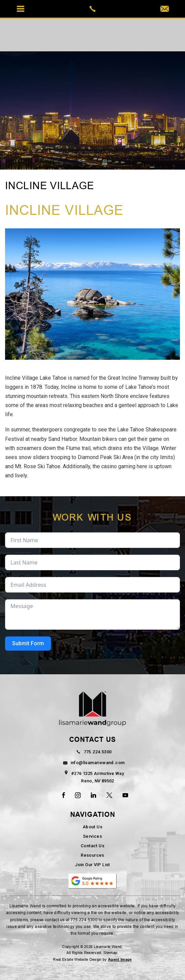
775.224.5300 (93, 752)
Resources (92, 855)
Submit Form (28, 643)
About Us (92, 827)
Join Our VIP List (92, 865)
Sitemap (110, 953)
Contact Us (92, 846)
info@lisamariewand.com (93, 763)
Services (92, 836)
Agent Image (120, 959)
